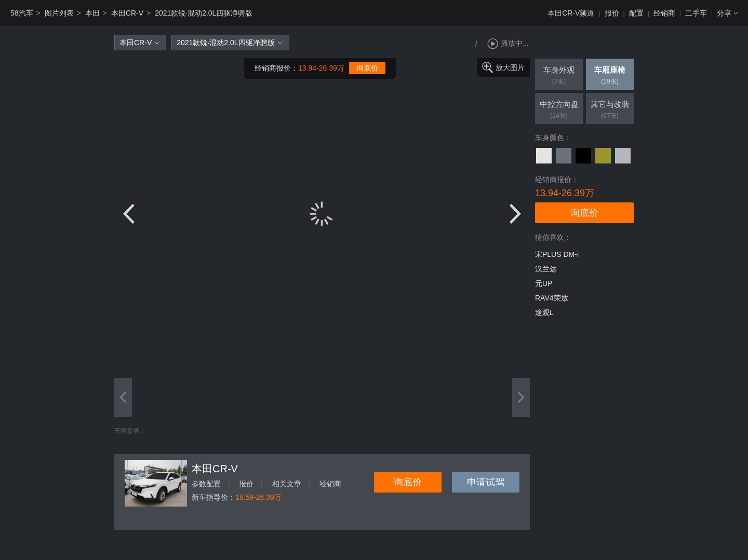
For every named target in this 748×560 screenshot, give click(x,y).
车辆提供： (130, 431)
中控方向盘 (559, 111)
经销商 (664, 13)
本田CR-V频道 (571, 13)
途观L (544, 312)
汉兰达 (546, 269)
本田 (92, 13)
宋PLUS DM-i (557, 254)
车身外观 (559, 76)
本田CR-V (127, 13)
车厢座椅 (610, 76)
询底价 (367, 68)
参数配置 (206, 484)
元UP (544, 283)
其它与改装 (610, 111)
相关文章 (287, 484)
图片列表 (59, 13)
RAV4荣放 (552, 298)
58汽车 (22, 13)
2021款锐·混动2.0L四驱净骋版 (204, 13)
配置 (636, 13)
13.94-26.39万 (321, 68)
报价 (612, 13)
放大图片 (510, 67)
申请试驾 (486, 482)
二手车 (696, 13)
